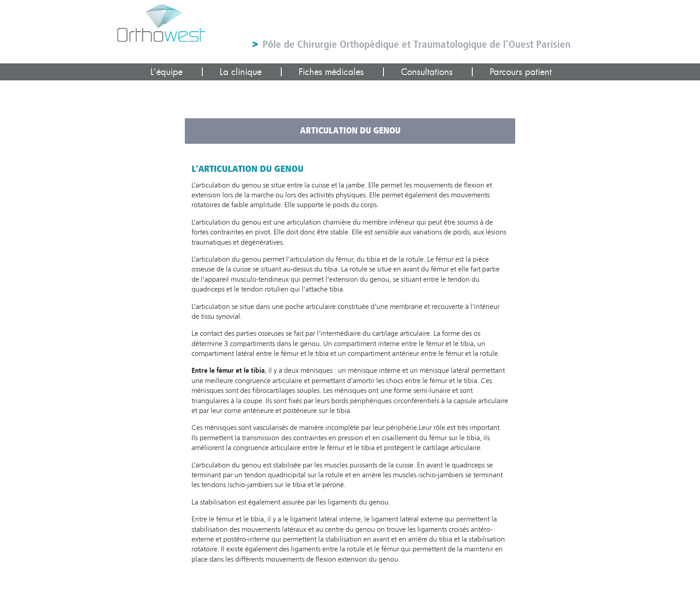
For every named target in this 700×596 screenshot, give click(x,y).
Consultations (427, 72)
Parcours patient (521, 72)
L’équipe (167, 72)
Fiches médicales (331, 72)
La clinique (241, 72)
